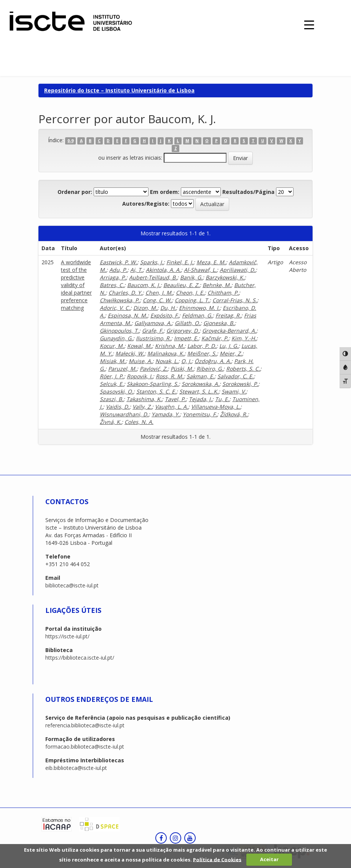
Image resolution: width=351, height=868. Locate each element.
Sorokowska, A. (200, 384)
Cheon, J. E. (190, 293)
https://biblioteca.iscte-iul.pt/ (80, 658)
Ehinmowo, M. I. (199, 308)
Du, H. (168, 308)
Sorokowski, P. (240, 384)
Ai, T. (136, 270)
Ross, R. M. (170, 376)
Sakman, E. (200, 376)
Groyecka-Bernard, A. (229, 331)
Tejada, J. (200, 399)
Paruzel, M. (122, 369)
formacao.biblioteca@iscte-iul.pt (85, 747)
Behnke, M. (217, 285)
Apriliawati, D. (238, 270)
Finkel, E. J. (180, 262)
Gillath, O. (187, 323)
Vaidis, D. (118, 407)
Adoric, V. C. (115, 308)
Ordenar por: (75, 192)
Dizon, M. (145, 308)
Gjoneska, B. (219, 323)
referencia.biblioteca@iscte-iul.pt (85, 725)
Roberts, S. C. (243, 369)
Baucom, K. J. (144, 285)
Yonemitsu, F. (200, 414)
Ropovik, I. (140, 376)
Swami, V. (234, 391)
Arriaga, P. (113, 277)
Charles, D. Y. (125, 293)
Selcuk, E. (112, 384)
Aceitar (269, 859)
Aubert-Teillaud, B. (153, 277)
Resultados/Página (248, 192)
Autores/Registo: (146, 204)
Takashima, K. (144, 399)
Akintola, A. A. (163, 270)
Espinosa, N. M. (128, 315)
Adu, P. (118, 270)
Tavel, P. (175, 399)
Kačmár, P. (215, 338)
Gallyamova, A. (153, 323)
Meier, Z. (231, 353)
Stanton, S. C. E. (156, 391)
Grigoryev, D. (183, 331)
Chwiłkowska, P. (120, 300)
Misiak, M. (113, 361)
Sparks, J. (152, 262)
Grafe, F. (153, 331)
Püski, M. (182, 369)
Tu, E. (222, 399)
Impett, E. (186, 338)
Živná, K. (111, 422)
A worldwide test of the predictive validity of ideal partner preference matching (76, 285)
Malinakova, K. (166, 353)
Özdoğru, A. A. (213, 361)
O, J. (186, 361)
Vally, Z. (142, 407)
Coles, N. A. (139, 422)
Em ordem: (165, 192)
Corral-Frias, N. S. (235, 300)
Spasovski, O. (116, 391)
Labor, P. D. (202, 346)
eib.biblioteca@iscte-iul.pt (76, 768)
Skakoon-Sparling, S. (153, 384)
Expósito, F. (165, 315)
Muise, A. (140, 361)
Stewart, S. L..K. (199, 391)
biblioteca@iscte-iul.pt (72, 585)
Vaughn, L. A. (172, 407)
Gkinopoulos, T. (119, 331)
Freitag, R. (228, 315)
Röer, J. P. (112, 376)
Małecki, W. (130, 353)
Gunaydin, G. (116, 338)
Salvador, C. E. (235, 376)
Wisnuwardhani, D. (124, 414)
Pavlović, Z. (154, 369)
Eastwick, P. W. (118, 262)
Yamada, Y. (166, 414)
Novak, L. (167, 361)
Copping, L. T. (192, 300)
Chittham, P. (223, 293)
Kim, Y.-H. (244, 338)
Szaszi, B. (112, 399)
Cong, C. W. (157, 300)
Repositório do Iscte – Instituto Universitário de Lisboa (119, 90)
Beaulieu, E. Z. (181, 285)
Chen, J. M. (159, 293)
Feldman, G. (197, 315)
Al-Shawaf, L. (200, 270)
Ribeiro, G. (210, 369)
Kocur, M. (112, 346)
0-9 (70, 141)
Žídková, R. (234, 414)
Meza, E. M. (211, 262)
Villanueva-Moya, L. (216, 407)
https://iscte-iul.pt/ (67, 636)
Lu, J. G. (229, 346)
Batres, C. (112, 285)
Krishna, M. (170, 346)
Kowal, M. (140, 346)
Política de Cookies (217, 859)
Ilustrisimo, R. (153, 338)
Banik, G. (191, 277)
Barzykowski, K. (225, 277)
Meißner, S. (202, 353)
